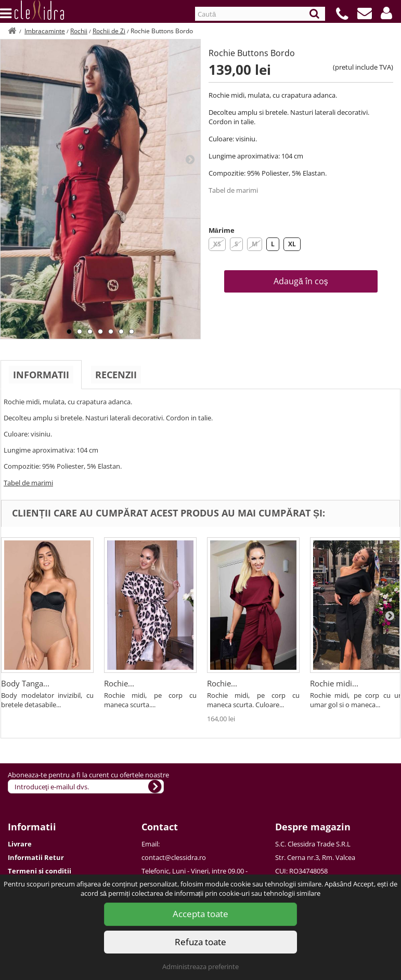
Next (190, 159)
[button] (386, 13)
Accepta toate (201, 914)
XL (292, 244)
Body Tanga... (25, 683)
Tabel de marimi (233, 190)
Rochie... (119, 683)
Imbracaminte (45, 31)
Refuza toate (201, 942)
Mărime (222, 230)
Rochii (79, 31)
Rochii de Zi (109, 31)
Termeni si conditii (40, 871)
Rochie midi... (334, 683)
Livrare (20, 844)
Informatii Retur (36, 857)
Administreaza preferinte (201, 966)
